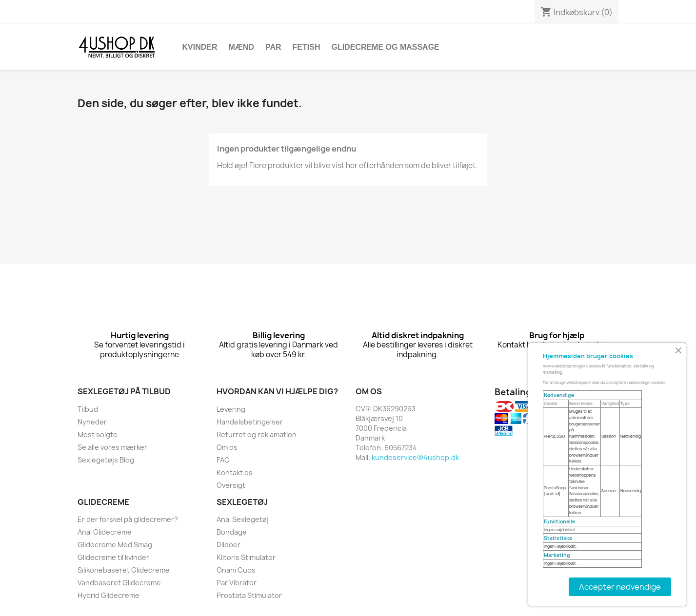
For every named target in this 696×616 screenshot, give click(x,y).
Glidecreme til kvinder (113, 557)
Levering (231, 409)
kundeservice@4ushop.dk (415, 457)
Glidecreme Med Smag (115, 545)
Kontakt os (235, 472)
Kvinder (200, 47)
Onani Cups (236, 570)
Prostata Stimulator (249, 595)
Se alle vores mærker (112, 447)
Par (273, 47)
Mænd (241, 47)
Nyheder (92, 422)
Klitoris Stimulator (246, 557)
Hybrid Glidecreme (109, 595)
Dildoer (229, 545)
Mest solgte (98, 434)
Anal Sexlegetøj (243, 519)
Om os (227, 447)
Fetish (307, 47)
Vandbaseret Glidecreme (119, 583)
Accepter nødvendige (620, 587)
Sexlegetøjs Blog (106, 460)
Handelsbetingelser (250, 422)
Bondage (232, 532)
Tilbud (88, 409)
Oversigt (231, 485)
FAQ (223, 460)
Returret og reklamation (257, 434)
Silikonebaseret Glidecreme (124, 570)
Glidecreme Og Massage (385, 47)
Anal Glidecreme (105, 532)
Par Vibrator (237, 583)
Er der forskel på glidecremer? (128, 519)
